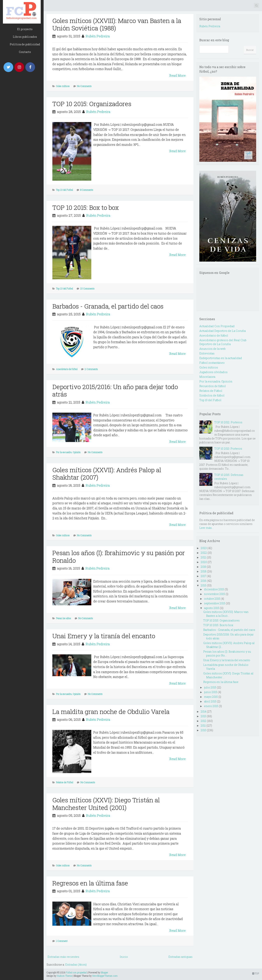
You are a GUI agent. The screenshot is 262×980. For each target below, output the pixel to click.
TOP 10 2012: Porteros (228, 422)
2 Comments (91, 369)
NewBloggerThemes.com (105, 976)
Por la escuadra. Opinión (68, 452)
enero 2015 (211, 706)
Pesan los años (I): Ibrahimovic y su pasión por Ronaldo (119, 556)
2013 (203, 716)
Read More (178, 75)
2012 (204, 721)
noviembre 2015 (215, 594)
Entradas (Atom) (76, 965)
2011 (203, 726)
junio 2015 (211, 692)
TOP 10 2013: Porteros (228, 449)
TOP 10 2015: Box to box (86, 207)
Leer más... (206, 528)
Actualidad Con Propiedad (217, 326)
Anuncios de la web (212, 349)
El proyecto (25, 29)
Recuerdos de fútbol (213, 386)
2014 (204, 711)
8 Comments (87, 190)
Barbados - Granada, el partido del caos (108, 306)
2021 (204, 557)
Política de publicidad (25, 44)
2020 (204, 562)
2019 (203, 567)
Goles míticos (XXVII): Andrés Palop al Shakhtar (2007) (107, 473)
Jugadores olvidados (213, 372)
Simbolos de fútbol (212, 395)
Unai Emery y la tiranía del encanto (104, 636)
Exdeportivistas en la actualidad (221, 358)
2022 (204, 553)
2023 (204, 548)
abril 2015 (210, 701)
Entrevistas (207, 353)
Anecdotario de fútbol (67, 369)
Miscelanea (207, 377)
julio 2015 (210, 687)
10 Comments (87, 288)
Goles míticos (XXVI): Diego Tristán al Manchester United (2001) (106, 804)
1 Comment (62, 941)
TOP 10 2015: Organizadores (92, 104)
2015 (204, 585)
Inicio (124, 957)
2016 (204, 581)
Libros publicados (25, 37)
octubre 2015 (212, 599)
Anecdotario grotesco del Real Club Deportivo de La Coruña (223, 342)
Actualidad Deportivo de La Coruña (222, 331)
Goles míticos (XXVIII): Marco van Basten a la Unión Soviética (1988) (117, 24)
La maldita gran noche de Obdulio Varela (111, 711)
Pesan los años (64, 618)
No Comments (84, 86)
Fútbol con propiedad (76, 972)
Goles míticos (63, 86)
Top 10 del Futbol (65, 190)
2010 (204, 730)
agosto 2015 (212, 608)
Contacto (25, 52)
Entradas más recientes (63, 957)
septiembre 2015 (215, 603)
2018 (204, 571)
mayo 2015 (211, 697)
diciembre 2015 (214, 589)
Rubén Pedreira (98, 36)
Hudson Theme (64, 976)
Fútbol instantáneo (212, 363)
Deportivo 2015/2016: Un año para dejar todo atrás (115, 390)
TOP (256, 973)
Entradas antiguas (180, 957)
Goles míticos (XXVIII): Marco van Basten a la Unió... (226, 614)
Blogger (105, 972)
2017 (203, 576)
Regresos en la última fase (90, 883)
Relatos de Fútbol (65, 782)
